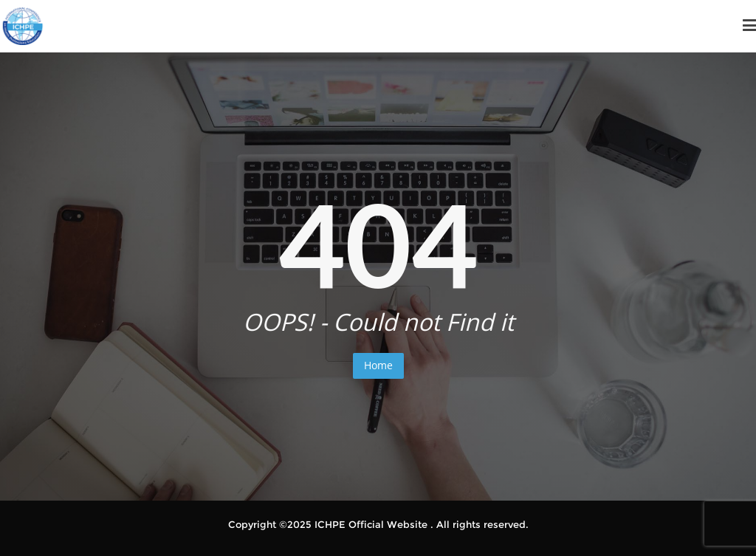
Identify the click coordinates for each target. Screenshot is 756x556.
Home (378, 365)
